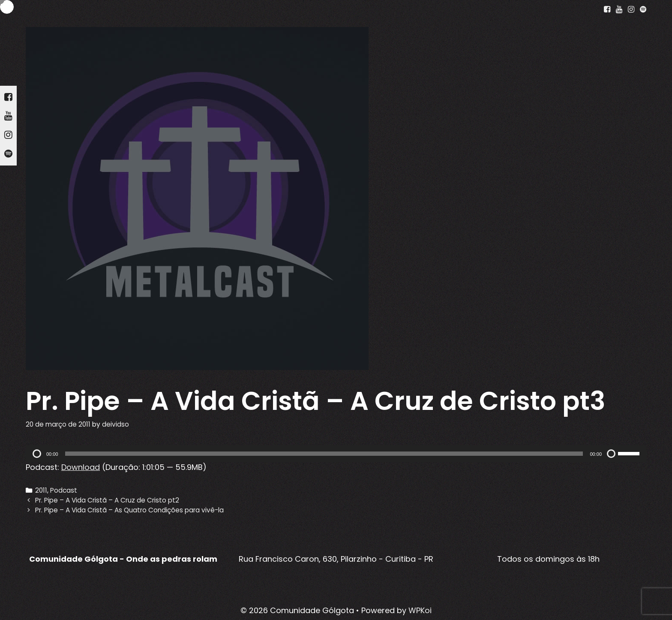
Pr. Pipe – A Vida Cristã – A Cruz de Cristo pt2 (107, 500)
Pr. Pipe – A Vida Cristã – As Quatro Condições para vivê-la (129, 510)
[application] (336, 454)
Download (81, 467)
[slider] (324, 454)
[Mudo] (611, 454)
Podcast (64, 490)
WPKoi (420, 610)
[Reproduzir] (37, 454)
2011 (41, 490)
